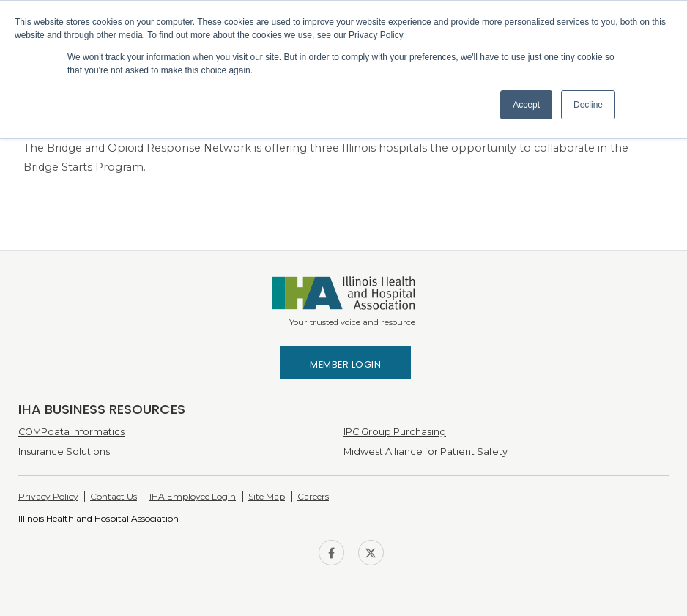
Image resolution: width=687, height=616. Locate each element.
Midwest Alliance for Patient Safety (426, 452)
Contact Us (114, 496)
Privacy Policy (48, 496)
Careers (313, 496)
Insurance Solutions (64, 452)
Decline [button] (588, 105)
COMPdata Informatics (71, 432)
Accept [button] (526, 105)
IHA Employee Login (193, 496)
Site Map (267, 496)
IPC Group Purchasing (395, 432)
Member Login (345, 364)
